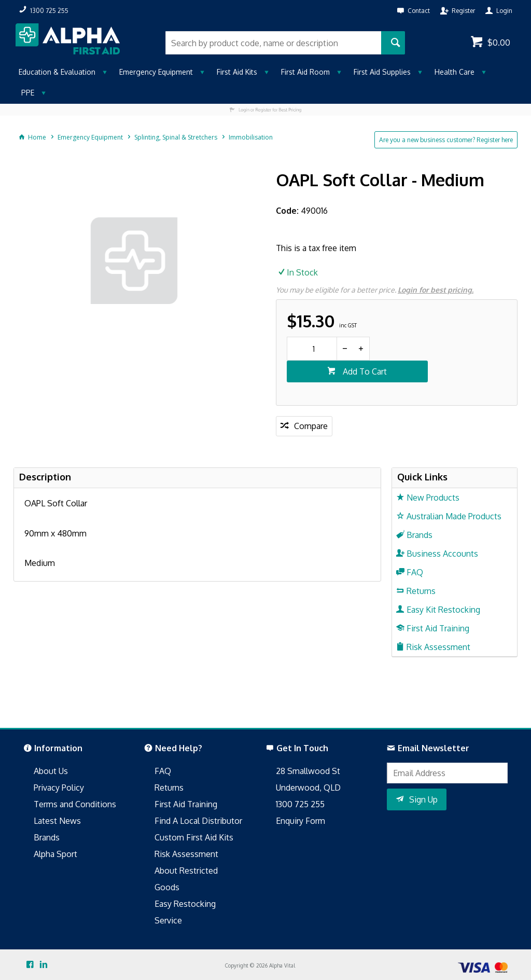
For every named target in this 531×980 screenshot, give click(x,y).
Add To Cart (364, 371)
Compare (311, 426)
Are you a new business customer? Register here (446, 140)
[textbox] (273, 43)
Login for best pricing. (436, 290)
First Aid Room (305, 72)
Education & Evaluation (57, 72)
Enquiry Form (301, 821)
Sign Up (423, 799)
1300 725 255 (300, 804)
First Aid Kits (237, 72)
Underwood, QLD (308, 788)
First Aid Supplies (382, 72)
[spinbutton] (312, 349)
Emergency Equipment (156, 72)
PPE (28, 93)
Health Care (455, 72)
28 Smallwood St (308, 771)
